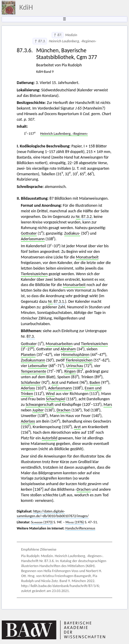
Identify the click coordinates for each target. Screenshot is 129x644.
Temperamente (33, 371)
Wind (50, 394)
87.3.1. (59, 301)
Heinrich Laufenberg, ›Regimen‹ (64, 133)
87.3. (31, 336)
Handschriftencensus (80, 528)
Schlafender (31, 382)
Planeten (28, 355)
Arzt (55, 382)
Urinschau (75, 366)
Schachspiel (56, 399)
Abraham (68, 349)
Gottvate (28, 344)
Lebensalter (38, 366)
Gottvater (29, 233)
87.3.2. (87, 217)
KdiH (26, 7)
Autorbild (50, 438)
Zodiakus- (72, 233)
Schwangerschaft (40, 405)
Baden (95, 382)
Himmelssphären (75, 355)
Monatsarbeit (87, 257)
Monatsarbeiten (59, 344)
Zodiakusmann (33, 360)
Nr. (78, 217)
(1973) (42, 522)
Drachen (63, 410)
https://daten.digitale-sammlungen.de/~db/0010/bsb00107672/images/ (53, 514)
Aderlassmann (33, 239)
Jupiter (38, 410)
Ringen (70, 371)
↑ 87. (58, 35)
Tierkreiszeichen (34, 274)
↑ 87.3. (40, 41)
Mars (108, 405)
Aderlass (28, 388)
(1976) (75, 522)
